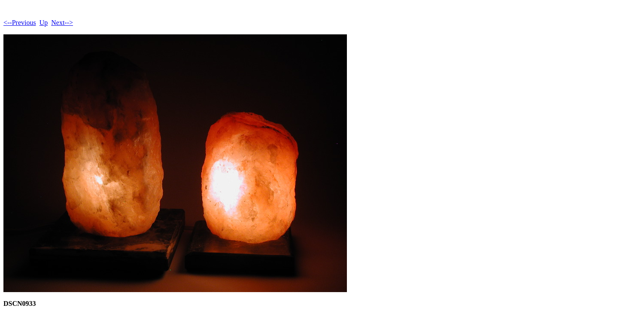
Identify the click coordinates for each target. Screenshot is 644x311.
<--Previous (20, 23)
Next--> (62, 23)
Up (44, 23)
